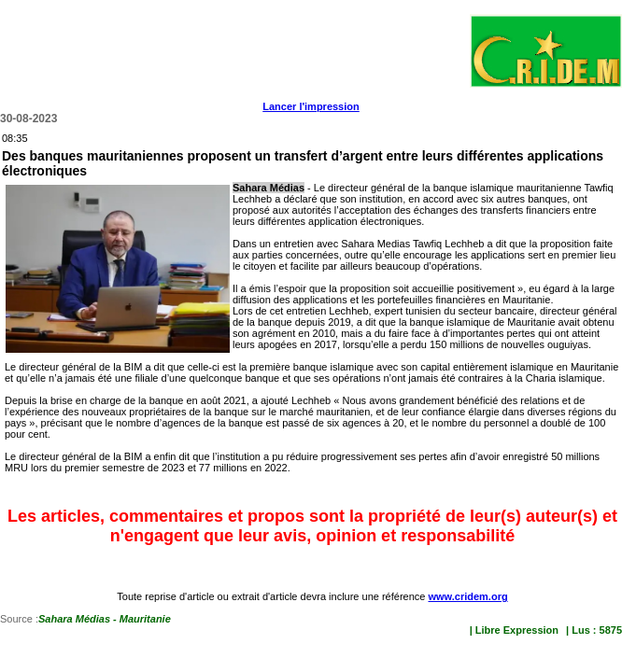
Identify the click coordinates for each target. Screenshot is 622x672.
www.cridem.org (467, 596)
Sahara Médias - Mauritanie (105, 619)
